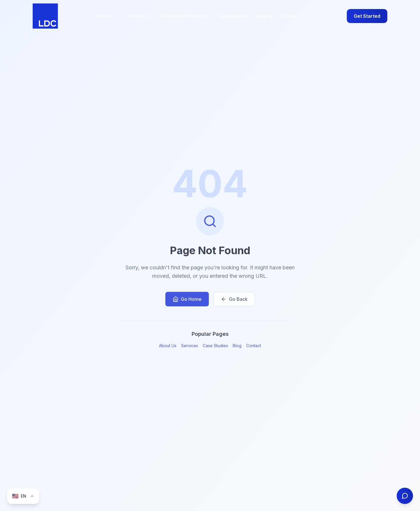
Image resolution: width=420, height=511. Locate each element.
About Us (168, 347)
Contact (290, 16)
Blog (237, 347)
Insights (264, 16)
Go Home (187, 300)
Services (190, 347)
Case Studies (233, 16)
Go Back (234, 300)
